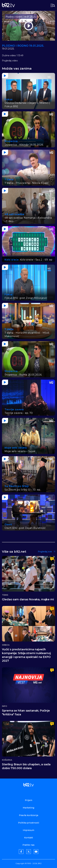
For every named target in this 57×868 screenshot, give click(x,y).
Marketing (28, 808)
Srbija (6, 645)
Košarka (7, 760)
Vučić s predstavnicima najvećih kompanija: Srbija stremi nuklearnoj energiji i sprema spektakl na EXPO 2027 (26, 655)
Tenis (5, 595)
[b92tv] (8, 5)
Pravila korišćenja (29, 815)
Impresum (28, 830)
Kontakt (29, 838)
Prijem (29, 800)
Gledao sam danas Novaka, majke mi (28, 599)
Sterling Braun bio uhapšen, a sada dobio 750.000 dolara (26, 766)
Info (4, 706)
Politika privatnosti (29, 823)
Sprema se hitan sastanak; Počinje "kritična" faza (26, 713)
